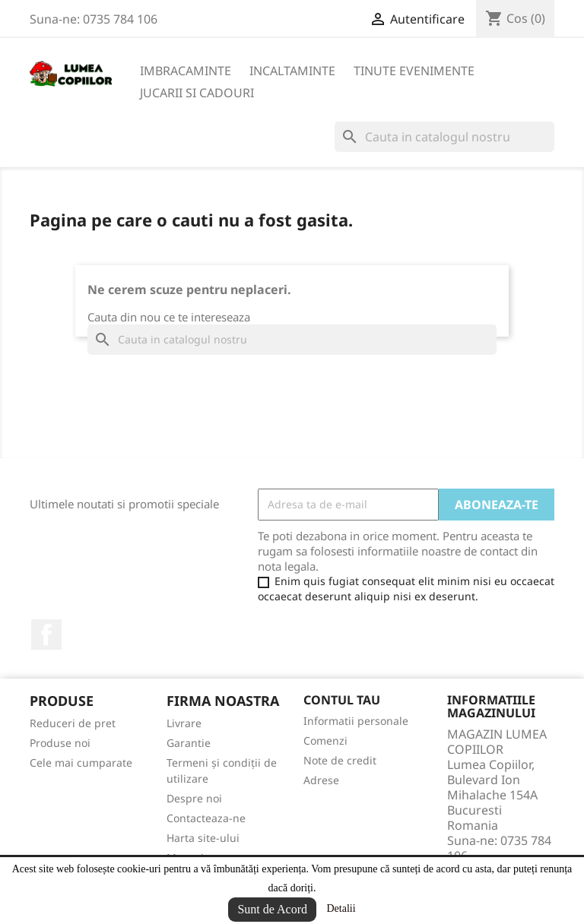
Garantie (189, 743)
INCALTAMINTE (292, 71)
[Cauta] (444, 137)
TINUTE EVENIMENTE (414, 71)
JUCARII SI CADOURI (197, 93)
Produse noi (60, 743)
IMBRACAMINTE (186, 71)
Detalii (341, 908)
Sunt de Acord (272, 909)
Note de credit (340, 760)
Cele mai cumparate (81, 763)
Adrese (321, 780)
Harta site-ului (203, 838)
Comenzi (325, 740)
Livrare (184, 723)
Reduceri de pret (73, 723)
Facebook (46, 634)
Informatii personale (356, 721)
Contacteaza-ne (206, 818)
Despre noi (194, 798)
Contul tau (342, 700)
